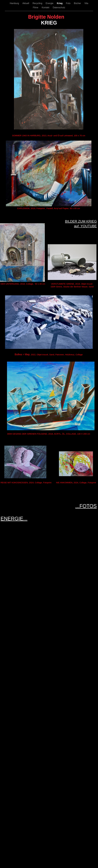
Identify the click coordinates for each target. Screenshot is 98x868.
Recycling (38, 3)
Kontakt (46, 7)
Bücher (78, 3)
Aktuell (26, 3)
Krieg (60, 3)
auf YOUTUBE (85, 226)
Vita (86, 3)
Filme (36, 7)
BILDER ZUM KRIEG (81, 221)
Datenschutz (59, 7)
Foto (68, 3)
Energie (50, 3)
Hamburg (15, 3)
